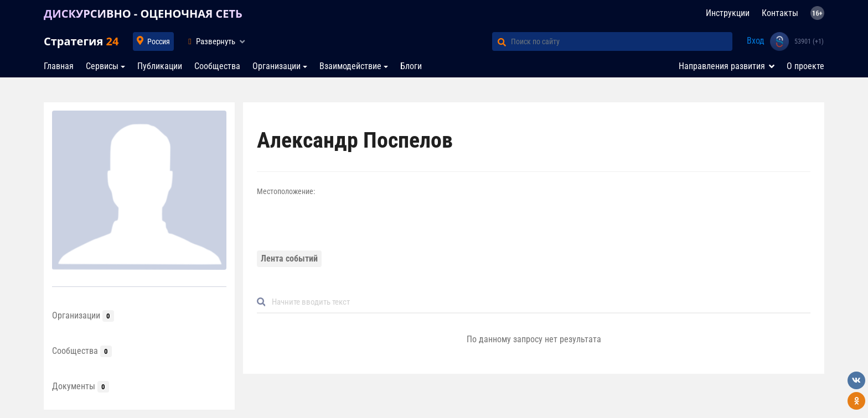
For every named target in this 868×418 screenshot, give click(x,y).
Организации (277, 66)
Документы (81, 386)
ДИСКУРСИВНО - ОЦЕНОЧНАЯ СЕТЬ (143, 14)
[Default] (538, 302)
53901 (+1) (809, 41)
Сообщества (217, 66)
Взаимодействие (350, 66)
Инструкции (728, 13)
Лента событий (289, 258)
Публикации (160, 66)
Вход (756, 41)
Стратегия (81, 41)
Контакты (780, 13)
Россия (159, 41)
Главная (59, 66)
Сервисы (102, 66)
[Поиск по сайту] (622, 41)
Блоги (411, 66)
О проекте (805, 66)
